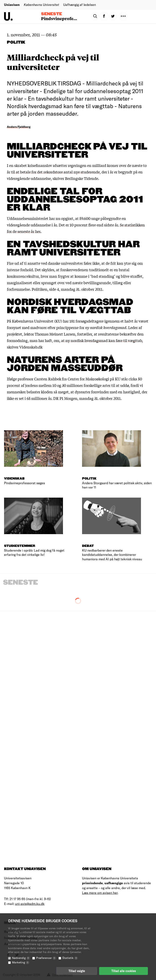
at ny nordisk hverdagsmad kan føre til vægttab (102, 340)
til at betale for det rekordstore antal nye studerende (55, 172)
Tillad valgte (77, 971)
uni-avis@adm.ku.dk (30, 904)
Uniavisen (12, 5)
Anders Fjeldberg (19, 127)
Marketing (21, 962)
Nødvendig (21, 958)
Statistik (70, 958)
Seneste (51, 14)
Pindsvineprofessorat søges (70, 18)
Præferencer (46, 958)
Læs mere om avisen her (100, 893)
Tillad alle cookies (123, 971)
